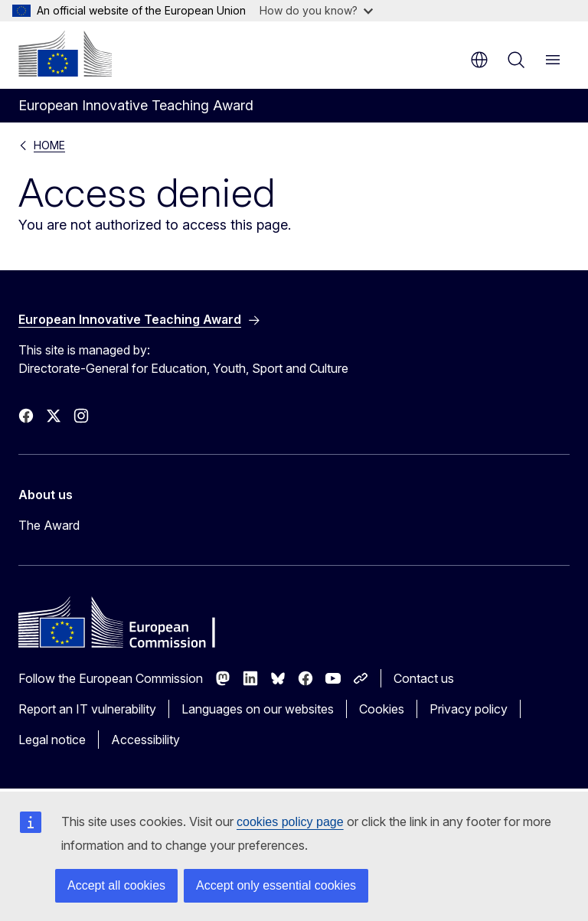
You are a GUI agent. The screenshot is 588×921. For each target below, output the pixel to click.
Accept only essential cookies (276, 885)
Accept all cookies (116, 885)
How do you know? (316, 10)
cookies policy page (290, 822)
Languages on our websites (258, 709)
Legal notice (52, 740)
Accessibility (145, 740)
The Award (49, 525)
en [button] (479, 60)
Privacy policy (469, 709)
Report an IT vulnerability (87, 709)
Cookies (382, 709)
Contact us (424, 678)
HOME (49, 145)
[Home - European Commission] (65, 54)
